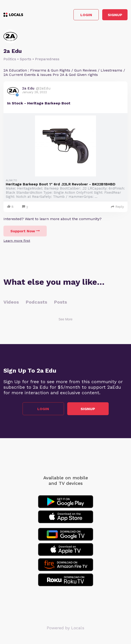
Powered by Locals (65, 628)
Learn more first (17, 241)
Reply (117, 207)
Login (86, 15)
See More (65, 319)
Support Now (25, 231)
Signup (115, 15)
